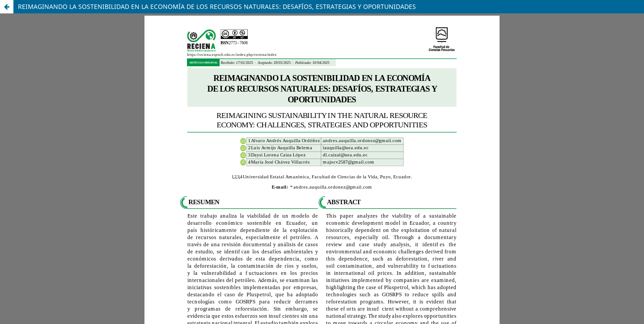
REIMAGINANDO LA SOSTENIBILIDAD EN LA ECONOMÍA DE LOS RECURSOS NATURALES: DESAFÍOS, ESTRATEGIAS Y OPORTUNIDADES (217, 6)
